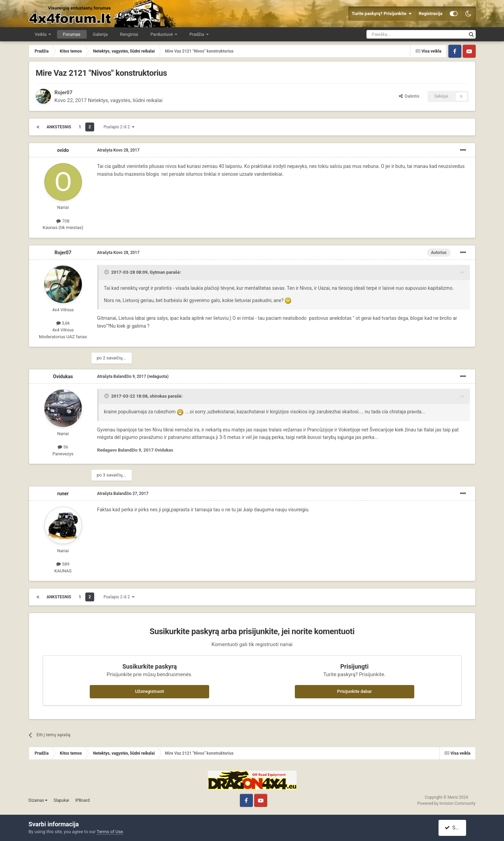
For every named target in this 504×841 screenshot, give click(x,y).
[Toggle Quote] (107, 272)
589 (63, 564)
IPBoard (82, 800)
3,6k (63, 323)
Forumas (72, 34)
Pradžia (197, 34)
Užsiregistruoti (150, 691)
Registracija (430, 13)
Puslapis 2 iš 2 (119, 127)
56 (63, 447)
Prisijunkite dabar (355, 691)
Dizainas (38, 800)
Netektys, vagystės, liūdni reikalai (125, 100)
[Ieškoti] (399, 34)
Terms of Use (110, 832)
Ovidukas (63, 376)
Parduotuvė (162, 34)
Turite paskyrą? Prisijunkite (382, 14)
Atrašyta (118, 150)
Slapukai (61, 800)
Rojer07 (64, 92)
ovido (63, 150)
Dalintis (409, 96)
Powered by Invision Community (447, 803)
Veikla (41, 34)
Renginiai (129, 34)
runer (63, 494)
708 (63, 221)
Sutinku (456, 828)
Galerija (100, 34)
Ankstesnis (59, 127)
